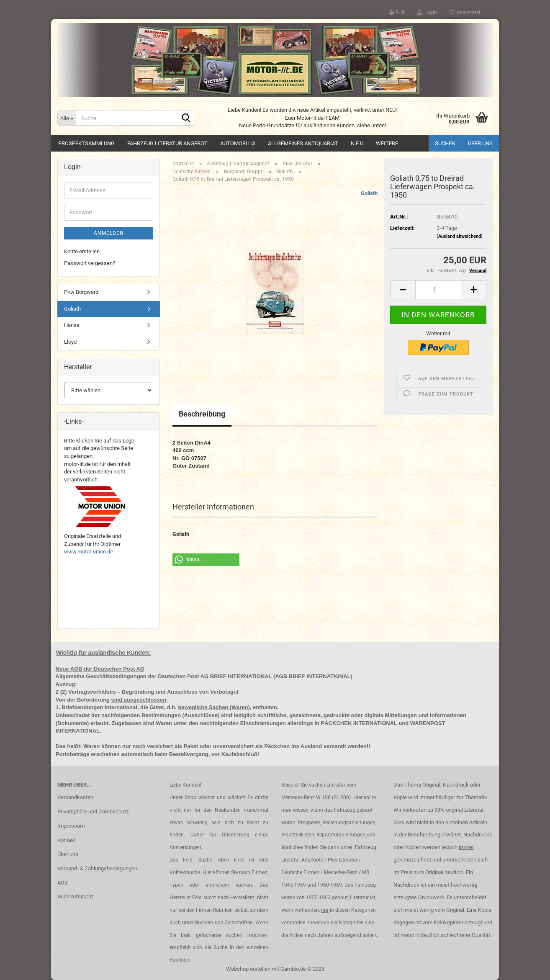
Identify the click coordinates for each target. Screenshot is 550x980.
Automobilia (238, 143)
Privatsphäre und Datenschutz (93, 812)
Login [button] (427, 13)
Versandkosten (75, 797)
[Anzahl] (438, 290)
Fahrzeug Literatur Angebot (167, 143)
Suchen (445, 143)
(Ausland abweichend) (460, 236)
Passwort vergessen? (90, 263)
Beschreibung (202, 414)
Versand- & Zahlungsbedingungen (97, 868)
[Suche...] (67, 118)
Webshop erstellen (248, 969)
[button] (397, 13)
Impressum (71, 826)
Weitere (387, 143)
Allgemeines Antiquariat (303, 143)
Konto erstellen (82, 251)
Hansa (72, 325)
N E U (357, 143)
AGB (63, 883)
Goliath (369, 193)
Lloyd (70, 342)
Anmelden (109, 233)
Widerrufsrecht (75, 896)
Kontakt (67, 840)
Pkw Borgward (81, 292)
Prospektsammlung (86, 143)
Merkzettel (465, 13)
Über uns (480, 143)
